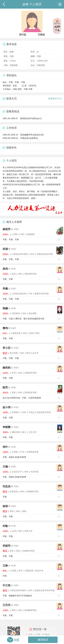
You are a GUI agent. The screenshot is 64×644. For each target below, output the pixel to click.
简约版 (23, 34)
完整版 (41, 34)
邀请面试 (43, 640)
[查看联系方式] (55, 99)
